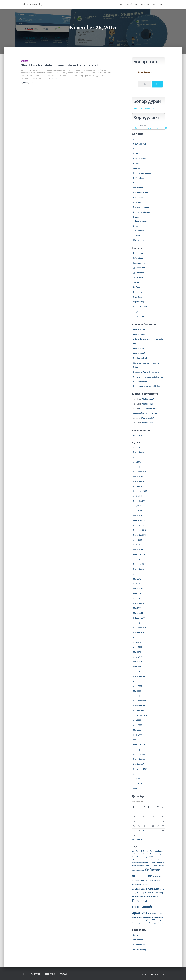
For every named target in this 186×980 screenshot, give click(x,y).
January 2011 (139, 623)
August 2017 (138, 457)
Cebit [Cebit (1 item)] (134, 857)
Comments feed (140, 945)
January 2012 (139, 598)
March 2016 (138, 477)
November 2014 (140, 501)
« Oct (134, 839)
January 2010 (139, 671)
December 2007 (140, 754)
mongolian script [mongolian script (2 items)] (152, 865)
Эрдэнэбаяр (138, 312)
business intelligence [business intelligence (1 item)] (157, 854)
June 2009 (138, 686)
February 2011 (139, 618)
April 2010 (137, 657)
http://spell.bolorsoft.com (144, 109)
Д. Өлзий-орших (140, 268)
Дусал (136, 282)
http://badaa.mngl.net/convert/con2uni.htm (151, 128)
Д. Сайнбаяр (139, 273)
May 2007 (137, 789)
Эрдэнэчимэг (139, 316)
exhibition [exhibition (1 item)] (135, 860)
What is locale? (139, 334)
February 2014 (139, 520)
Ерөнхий (24, 61)
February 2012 (139, 594)
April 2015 (137, 496)
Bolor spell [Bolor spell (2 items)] (154, 851)
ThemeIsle (161, 974)
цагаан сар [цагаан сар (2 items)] (150, 920)
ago (34, 83)
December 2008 (140, 701)
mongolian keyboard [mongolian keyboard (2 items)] (155, 862)
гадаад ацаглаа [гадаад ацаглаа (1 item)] (148, 917)
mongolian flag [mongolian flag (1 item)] (141, 863)
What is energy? (140, 348)
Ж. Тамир (137, 287)
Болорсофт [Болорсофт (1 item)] (141, 893)
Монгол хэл (138, 188)
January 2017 (139, 467)
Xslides (136, 149)
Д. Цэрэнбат (138, 277)
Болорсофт (138, 163)
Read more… (57, 79)
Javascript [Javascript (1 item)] (142, 860)
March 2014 (138, 516)
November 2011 (140, 603)
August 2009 (138, 681)
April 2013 (137, 545)
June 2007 (138, 784)
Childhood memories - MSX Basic (147, 386)
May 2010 (137, 652)
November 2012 (140, 569)
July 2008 (137, 720)
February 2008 (139, 745)
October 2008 (139, 710)
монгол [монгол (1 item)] (135, 920)
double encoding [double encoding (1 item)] (159, 857)
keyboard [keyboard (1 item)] (149, 860)
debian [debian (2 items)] (150, 857)
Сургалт (137, 217)
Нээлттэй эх (138, 198)
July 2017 (137, 462)
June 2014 (138, 511)
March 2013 (138, 550)
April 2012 (137, 584)
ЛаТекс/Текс (139, 178)
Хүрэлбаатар (139, 302)
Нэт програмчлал (141, 193)
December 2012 (140, 564)
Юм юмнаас (138, 240)
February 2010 (139, 667)
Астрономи (139, 230)
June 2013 (138, 540)
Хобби (136, 226)
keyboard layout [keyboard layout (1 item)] (157, 860)
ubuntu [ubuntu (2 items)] (147, 880)
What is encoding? (141, 329)
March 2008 (138, 740)
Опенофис (138, 202)
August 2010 (138, 637)
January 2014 (139, 525)
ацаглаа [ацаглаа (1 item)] (140, 917)
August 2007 (138, 774)
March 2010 (138, 662)
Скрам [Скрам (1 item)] (154, 913)
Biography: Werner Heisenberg (146, 372)
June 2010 (138, 647)
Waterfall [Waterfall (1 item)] (135, 885)
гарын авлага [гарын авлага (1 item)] (158, 917)
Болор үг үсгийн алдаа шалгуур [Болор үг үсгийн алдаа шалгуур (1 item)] (148, 896)
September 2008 (140, 715)
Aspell (136, 139)
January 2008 (139, 750)
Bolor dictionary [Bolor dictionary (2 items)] (142, 851)
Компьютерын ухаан (142, 173)
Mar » (139, 839)
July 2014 (137, 506)
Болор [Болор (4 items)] (156, 889)
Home (121, 4)
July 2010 (137, 642)
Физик (137, 235)
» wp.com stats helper (137, 435)
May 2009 (137, 691)
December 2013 (140, 530)
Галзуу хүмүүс (139, 263)
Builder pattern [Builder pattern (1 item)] (145, 854)
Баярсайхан (138, 253)
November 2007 (140, 759)
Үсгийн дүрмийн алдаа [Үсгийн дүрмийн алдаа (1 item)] (156, 923)
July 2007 (137, 779)
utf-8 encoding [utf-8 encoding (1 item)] (155, 881)
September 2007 (140, 769)
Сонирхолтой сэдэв (142, 212)
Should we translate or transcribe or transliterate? (59, 65)
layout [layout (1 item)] (134, 863)
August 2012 (138, 574)
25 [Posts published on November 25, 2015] (144, 831)
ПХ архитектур (141, 221)
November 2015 (140, 481)
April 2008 (137, 735)
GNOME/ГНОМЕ (140, 144)
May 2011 (137, 608)
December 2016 (140, 472)
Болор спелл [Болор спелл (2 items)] (151, 893)
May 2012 (137, 579)
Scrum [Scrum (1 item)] (142, 871)
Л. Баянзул (138, 292)
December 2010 (140, 628)
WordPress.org (140, 950)
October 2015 (139, 486)
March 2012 (138, 589)
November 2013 (140, 535)
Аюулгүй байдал (140, 159)
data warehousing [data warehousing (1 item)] (141, 857)
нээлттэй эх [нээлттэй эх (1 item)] (141, 920)
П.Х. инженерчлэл (141, 207)
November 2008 (140, 706)
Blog (25, 974)
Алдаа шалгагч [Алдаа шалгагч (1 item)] (143, 885)
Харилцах (145, 4)
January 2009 (139, 696)
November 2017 (140, 452)
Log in (136, 935)
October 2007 (139, 764)
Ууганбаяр (138, 297)
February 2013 (139, 555)
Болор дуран (158, 4)
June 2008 (138, 725)
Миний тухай (132, 4)
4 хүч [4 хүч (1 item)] (134, 851)
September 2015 (140, 491)
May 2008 (137, 730)
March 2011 (138, 613)
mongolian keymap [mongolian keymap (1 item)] (138, 866)
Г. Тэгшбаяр (138, 258)
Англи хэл (137, 154)
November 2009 (140, 676)
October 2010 (139, 633)
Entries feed (138, 940)
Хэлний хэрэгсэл (140, 307)
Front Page (35, 974)
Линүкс (136, 183)
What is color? (139, 353)
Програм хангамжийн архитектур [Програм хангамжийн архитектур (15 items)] (143, 907)
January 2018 (139, 447)
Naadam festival (140, 358)
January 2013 (139, 559)
